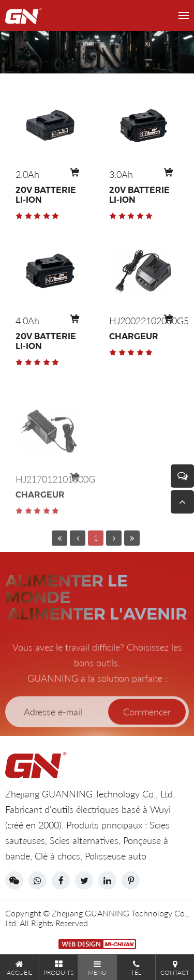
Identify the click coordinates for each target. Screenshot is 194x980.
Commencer (147, 728)
